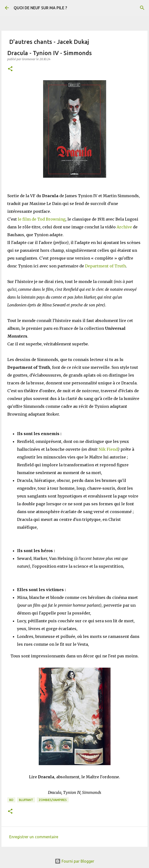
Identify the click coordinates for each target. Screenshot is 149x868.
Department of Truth (105, 266)
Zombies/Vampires (53, 800)
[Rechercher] (142, 8)
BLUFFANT (26, 800)
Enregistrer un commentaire (34, 837)
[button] (10, 69)
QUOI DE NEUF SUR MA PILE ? (40, 8)
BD (11, 800)
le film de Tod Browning (42, 219)
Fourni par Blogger (74, 861)
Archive (124, 227)
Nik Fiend (108, 449)
